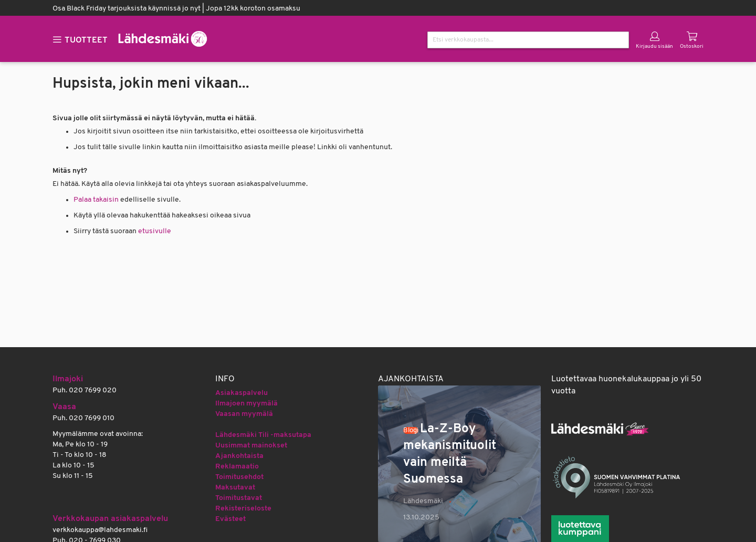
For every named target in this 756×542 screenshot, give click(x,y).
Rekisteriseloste (243, 509)
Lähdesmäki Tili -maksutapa (263, 435)
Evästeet (230, 519)
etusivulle (155, 231)
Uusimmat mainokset (251, 446)
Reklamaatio (237, 467)
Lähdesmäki (423, 501)
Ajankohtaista (239, 456)
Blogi (411, 430)
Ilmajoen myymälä (246, 404)
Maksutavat (235, 488)
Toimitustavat (239, 498)
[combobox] (528, 40)
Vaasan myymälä (244, 414)
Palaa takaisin (96, 200)
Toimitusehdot (239, 477)
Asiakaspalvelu (241, 393)
